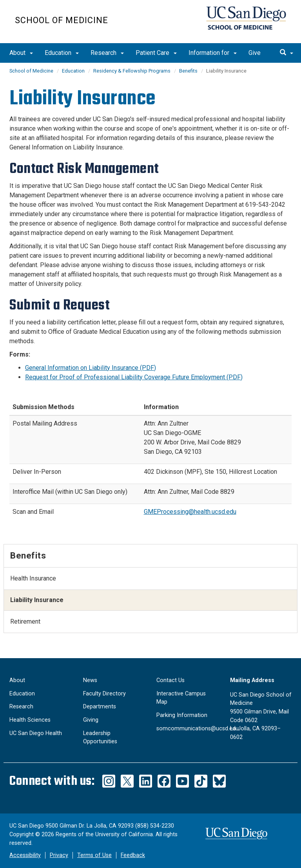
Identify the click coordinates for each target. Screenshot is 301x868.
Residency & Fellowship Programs (132, 71)
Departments (100, 707)
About (21, 53)
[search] (286, 53)
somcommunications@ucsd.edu (198, 729)
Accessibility (25, 855)
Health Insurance (33, 578)
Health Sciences (30, 720)
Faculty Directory (104, 694)
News (90, 680)
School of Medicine (62, 20)
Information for (213, 53)
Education (62, 53)
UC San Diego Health (36, 733)
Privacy (59, 855)
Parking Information (182, 715)
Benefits (188, 71)
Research (107, 53)
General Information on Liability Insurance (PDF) (91, 368)
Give (255, 53)
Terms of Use (94, 855)
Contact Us (170, 680)
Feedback (133, 855)
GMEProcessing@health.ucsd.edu (190, 512)
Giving (91, 720)
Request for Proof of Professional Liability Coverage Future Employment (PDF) (134, 377)
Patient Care (156, 53)
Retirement (25, 621)
